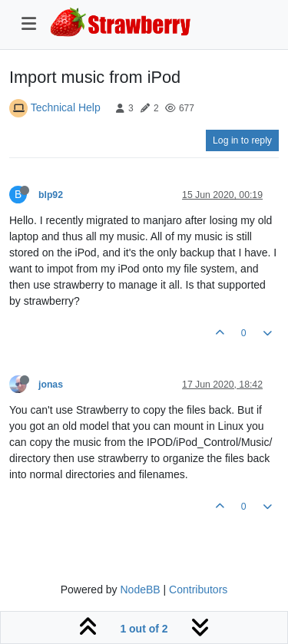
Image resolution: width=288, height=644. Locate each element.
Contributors (198, 590)
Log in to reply (242, 140)
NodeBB (140, 590)
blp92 (51, 195)
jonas (51, 385)
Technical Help (66, 107)
